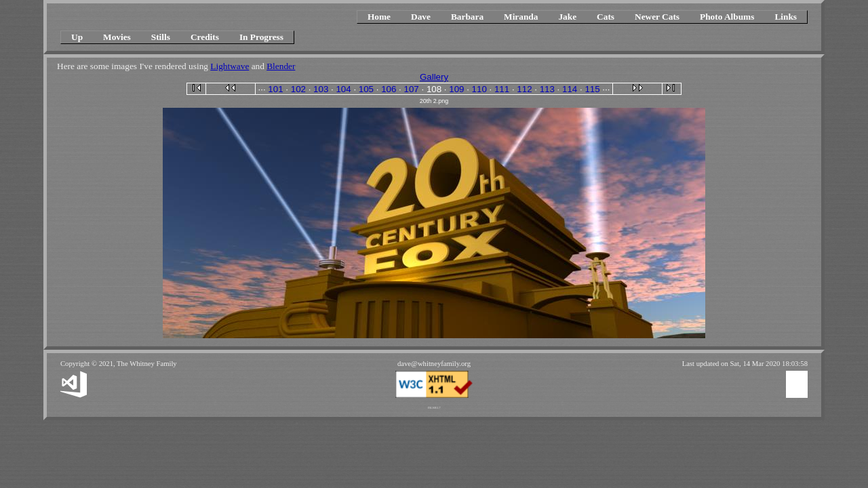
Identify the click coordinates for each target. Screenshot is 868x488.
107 (412, 89)
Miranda (521, 17)
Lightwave (230, 66)
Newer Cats (657, 17)
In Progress (261, 37)
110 (479, 89)
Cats (606, 17)
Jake (567, 17)
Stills (161, 37)
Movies (117, 37)
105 (366, 89)
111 (502, 89)
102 (298, 89)
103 (321, 89)
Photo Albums (727, 17)
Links (786, 17)
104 (343, 89)
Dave (421, 17)
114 (570, 89)
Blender (281, 66)
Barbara (467, 17)
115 (592, 89)
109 (456, 89)
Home (379, 17)
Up (77, 37)
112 (524, 89)
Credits (205, 37)
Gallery (434, 77)
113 (547, 89)
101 (275, 89)
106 (389, 89)
